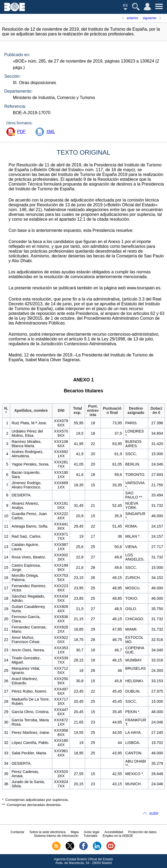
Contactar (17, 832)
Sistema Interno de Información (56, 836)
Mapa (75, 832)
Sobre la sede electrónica (48, 832)
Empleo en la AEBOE (118, 836)
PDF (21, 132)
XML (51, 132)
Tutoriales (90, 836)
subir (154, 813)
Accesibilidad (114, 832)
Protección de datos (142, 832)
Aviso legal (92, 832)
